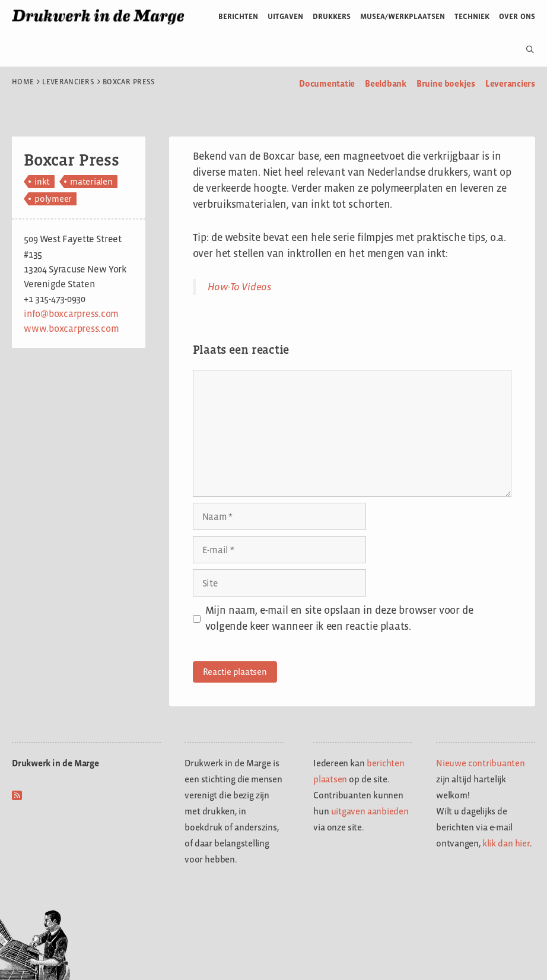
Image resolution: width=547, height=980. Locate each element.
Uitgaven (285, 16)
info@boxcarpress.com (71, 314)
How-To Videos (240, 287)
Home (23, 82)
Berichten (238, 16)
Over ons (517, 16)
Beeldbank (386, 83)
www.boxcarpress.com (71, 329)
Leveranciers (68, 82)
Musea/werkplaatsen (403, 16)
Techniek (472, 16)
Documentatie (327, 83)
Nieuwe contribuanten (481, 763)
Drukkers (332, 16)
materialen (91, 181)
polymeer (53, 199)
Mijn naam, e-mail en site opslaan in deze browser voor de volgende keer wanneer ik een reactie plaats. (339, 618)
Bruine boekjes (446, 83)
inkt (42, 181)
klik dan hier (506, 843)
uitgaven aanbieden (370, 811)
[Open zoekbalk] (525, 50)
